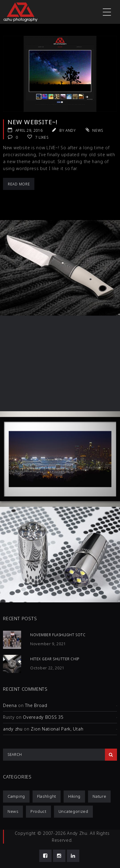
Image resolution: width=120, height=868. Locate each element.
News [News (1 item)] (13, 811)
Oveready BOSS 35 (43, 717)
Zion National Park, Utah (57, 729)
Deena (10, 705)
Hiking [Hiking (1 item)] (74, 796)
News (98, 130)
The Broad (36, 705)
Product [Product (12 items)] (38, 811)
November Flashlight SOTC (58, 635)
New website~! (33, 122)
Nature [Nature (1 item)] (99, 796)
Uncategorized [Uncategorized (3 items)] (73, 811)
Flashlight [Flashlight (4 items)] (47, 796)
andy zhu (13, 729)
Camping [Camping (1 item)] (16, 796)
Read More (19, 184)
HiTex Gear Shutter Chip (55, 659)
